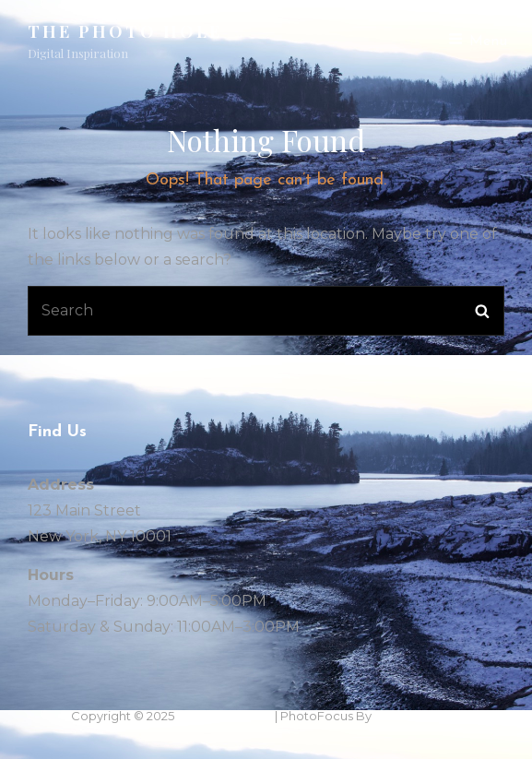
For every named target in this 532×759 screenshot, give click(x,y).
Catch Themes (418, 716)
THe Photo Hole (125, 31)
